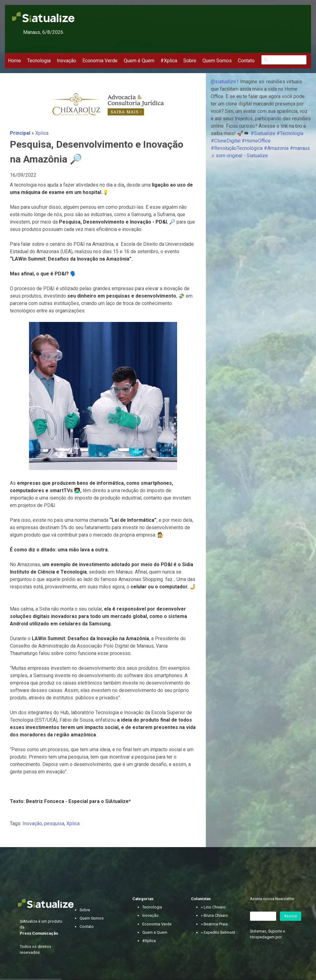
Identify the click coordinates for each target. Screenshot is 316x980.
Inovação (67, 61)
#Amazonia (276, 148)
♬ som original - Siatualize (239, 156)
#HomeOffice (256, 141)
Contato (246, 61)
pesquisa (54, 824)
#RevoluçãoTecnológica (237, 148)
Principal (20, 133)
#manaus (300, 148)
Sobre (190, 61)
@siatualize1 (225, 82)
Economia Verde (100, 61)
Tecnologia (39, 61)
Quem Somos (217, 61)
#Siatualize (263, 133)
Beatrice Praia (216, 924)
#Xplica (169, 61)
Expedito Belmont (219, 932)
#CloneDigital (226, 141)
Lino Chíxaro (215, 907)
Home (15, 61)
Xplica (42, 133)
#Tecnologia (290, 133)
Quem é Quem (139, 61)
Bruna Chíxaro (216, 915)
